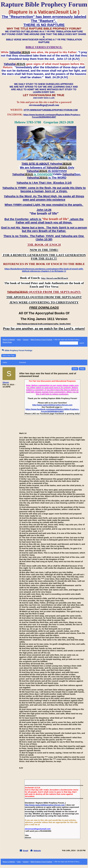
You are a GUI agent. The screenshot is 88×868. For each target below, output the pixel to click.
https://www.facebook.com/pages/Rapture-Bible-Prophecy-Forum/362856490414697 (52, 410)
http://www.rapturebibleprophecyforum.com (52, 405)
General (26, 340)
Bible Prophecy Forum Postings (41, 340)
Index (19, 340)
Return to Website (9, 340)
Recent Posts (7, 342)
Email (26, 851)
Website (37, 851)
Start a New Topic (9, 356)
